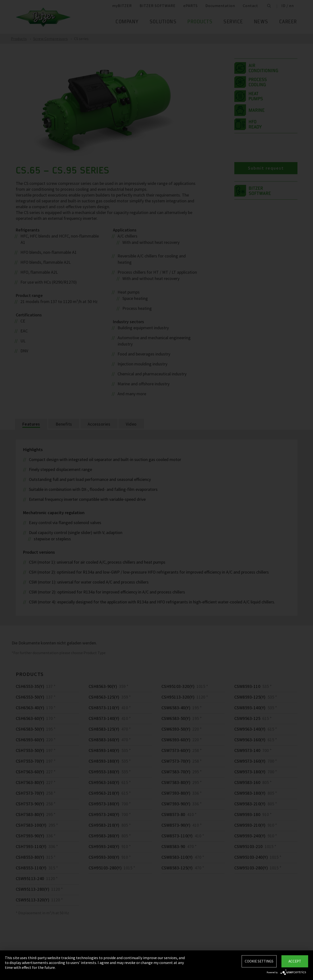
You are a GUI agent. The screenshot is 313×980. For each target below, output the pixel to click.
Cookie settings (259, 961)
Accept (295, 961)
